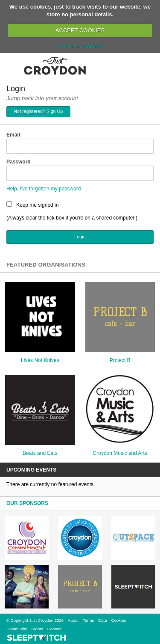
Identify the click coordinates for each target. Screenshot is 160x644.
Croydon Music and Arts (120, 453)
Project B (120, 360)
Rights (37, 629)
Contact (54, 629)
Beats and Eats (40, 453)
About (73, 620)
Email (13, 135)
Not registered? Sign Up (38, 111)
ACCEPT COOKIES (80, 30)
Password (19, 162)
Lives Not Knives (40, 360)
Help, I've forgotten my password (44, 189)
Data (102, 620)
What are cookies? (80, 46)
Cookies (118, 620)
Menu (12, 65)
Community (17, 629)
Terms (88, 620)
